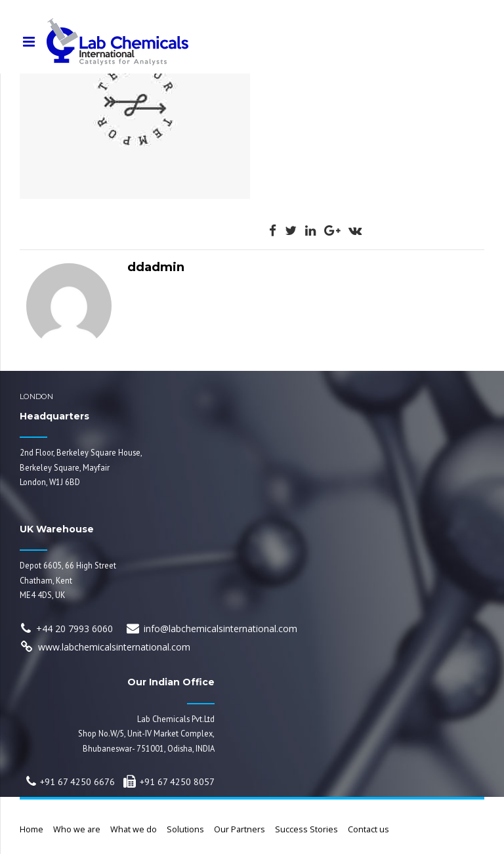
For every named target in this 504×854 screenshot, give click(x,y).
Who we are (77, 829)
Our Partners (240, 829)
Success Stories (306, 829)
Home (31, 829)
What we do (134, 829)
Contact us (368, 829)
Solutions (185, 829)
